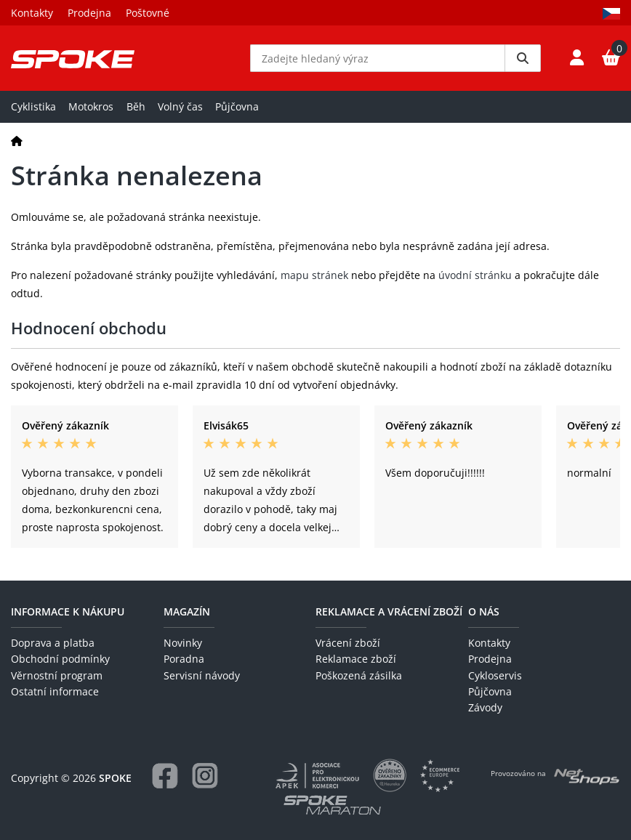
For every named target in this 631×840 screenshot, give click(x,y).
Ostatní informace (55, 691)
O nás (484, 611)
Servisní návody (202, 675)
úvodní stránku (475, 275)
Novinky (183, 643)
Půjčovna (237, 106)
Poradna (184, 659)
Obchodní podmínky (60, 659)
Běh (136, 106)
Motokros (91, 106)
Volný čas (180, 106)
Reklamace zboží (356, 659)
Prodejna (89, 13)
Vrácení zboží (348, 643)
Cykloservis (495, 675)
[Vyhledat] (523, 58)
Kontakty (32, 13)
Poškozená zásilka (359, 675)
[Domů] (17, 141)
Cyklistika (33, 106)
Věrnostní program (57, 675)
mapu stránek (314, 275)
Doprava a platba (53, 643)
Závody (485, 707)
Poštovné (148, 13)
